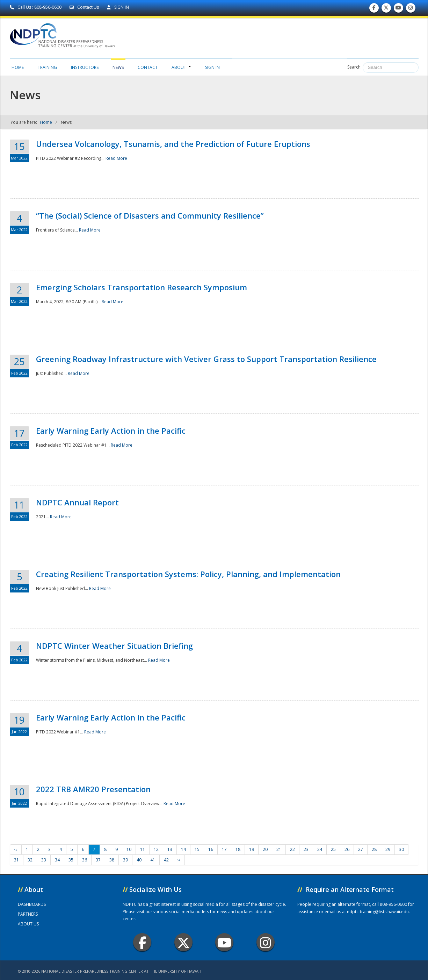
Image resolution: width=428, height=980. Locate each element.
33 (44, 860)
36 (85, 860)
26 (347, 849)
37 (98, 860)
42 (166, 860)
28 (374, 849)
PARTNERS (28, 914)
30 (401, 849)
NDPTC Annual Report (77, 502)
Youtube (224, 942)
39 (125, 860)
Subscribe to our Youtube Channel (398, 9)
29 (388, 849)
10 (129, 849)
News (118, 67)
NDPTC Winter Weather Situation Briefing (114, 646)
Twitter (183, 942)
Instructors (85, 67)
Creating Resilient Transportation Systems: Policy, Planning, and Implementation (188, 574)
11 (143, 849)
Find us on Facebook (374, 9)
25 (333, 849)
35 (71, 860)
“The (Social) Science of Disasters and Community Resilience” (150, 215)
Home (18, 67)
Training (47, 67)
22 (292, 849)
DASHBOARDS (32, 904)
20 (265, 849)
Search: (354, 67)
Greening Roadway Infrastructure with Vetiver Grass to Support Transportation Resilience (206, 359)
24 (320, 849)
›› (179, 860)
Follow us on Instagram (411, 9)
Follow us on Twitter (386, 9)
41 (153, 860)
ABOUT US (28, 924)
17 (224, 849)
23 (306, 849)
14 (183, 849)
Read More (116, 158)
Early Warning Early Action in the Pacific (111, 431)
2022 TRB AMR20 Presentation (93, 789)
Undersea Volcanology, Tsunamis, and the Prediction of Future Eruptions (173, 144)
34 (57, 860)
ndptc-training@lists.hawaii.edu (378, 912)
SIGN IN (118, 7)
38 (112, 860)
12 (156, 849)
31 (16, 860)
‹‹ (16, 849)
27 (361, 849)
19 (252, 849)
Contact (148, 67)
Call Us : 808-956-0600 (36, 7)
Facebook (142, 942)
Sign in (212, 67)
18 (238, 849)
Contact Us (85, 7)
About (181, 67)
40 (139, 860)
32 (30, 860)
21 (279, 849)
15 (197, 849)
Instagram (266, 942)
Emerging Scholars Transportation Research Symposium (142, 287)
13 (170, 849)
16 (211, 849)
